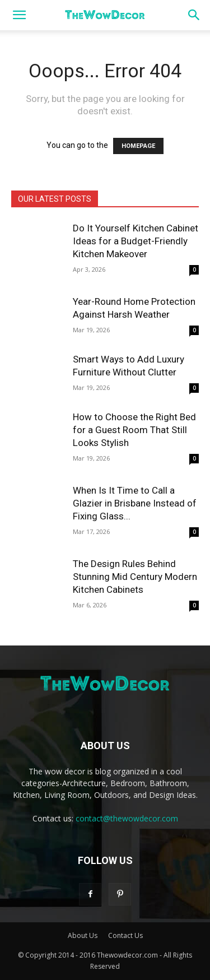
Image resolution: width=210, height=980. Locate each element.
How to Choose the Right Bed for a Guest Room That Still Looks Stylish (134, 430)
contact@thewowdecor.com (127, 818)
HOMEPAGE (138, 146)
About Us (83, 935)
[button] (19, 15)
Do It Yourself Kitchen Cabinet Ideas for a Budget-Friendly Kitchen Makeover (136, 241)
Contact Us (125, 935)
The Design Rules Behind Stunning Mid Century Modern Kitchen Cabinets (135, 577)
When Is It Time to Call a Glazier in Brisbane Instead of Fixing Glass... (135, 503)
